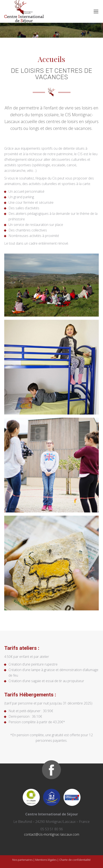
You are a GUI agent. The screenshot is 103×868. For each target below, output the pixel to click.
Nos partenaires (22, 860)
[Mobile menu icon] (96, 11)
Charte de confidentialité (75, 860)
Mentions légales (46, 860)
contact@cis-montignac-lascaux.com (52, 834)
